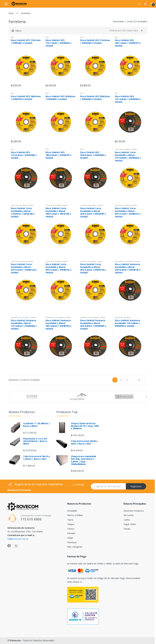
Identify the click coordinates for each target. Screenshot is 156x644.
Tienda (127, 529)
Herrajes (71, 533)
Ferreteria (72, 542)
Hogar (70, 538)
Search (139, 4)
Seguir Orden (130, 524)
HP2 (12, 37)
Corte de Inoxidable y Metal (126, 149)
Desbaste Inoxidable (123, 317)
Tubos (70, 520)
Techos (71, 529)
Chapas (71, 524)
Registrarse (136, 486)
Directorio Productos (134, 511)
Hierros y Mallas (75, 515)
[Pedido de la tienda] (126, 31)
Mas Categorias (75, 547)
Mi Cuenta (129, 515)
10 (139, 380)
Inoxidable (72, 511)
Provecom (15, 640)
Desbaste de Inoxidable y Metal (127, 261)
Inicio (11, 13)
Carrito (127, 520)
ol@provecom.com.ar (18, 539)
